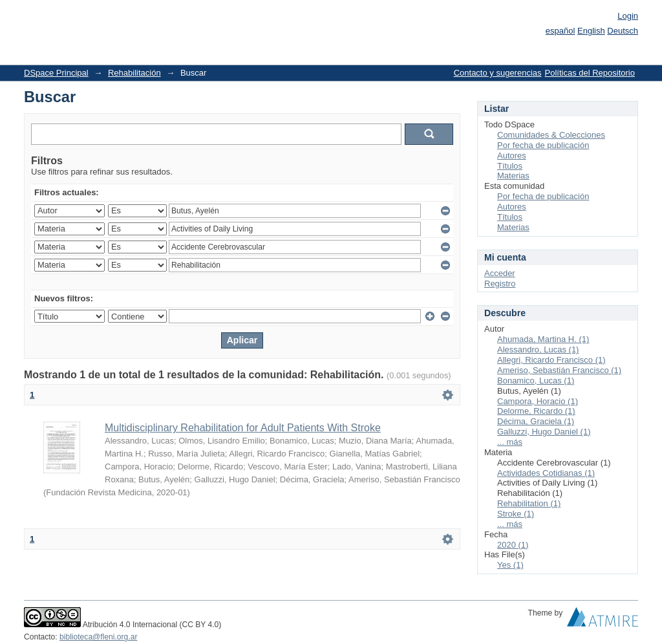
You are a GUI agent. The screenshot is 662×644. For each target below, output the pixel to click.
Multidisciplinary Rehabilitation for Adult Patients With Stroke (243, 428)
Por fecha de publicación (543, 145)
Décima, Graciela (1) (536, 421)
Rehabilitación (134, 73)
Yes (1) (510, 565)
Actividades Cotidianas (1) (546, 473)
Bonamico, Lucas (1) (536, 381)
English (591, 31)
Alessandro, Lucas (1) (538, 349)
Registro (500, 284)
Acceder (500, 273)
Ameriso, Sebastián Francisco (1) (559, 370)
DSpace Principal (56, 73)
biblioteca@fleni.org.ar (98, 637)
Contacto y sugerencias (498, 73)
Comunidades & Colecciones (551, 135)
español (561, 31)
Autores (512, 156)
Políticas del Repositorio (590, 73)
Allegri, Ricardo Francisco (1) (551, 360)
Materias (513, 176)
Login (628, 16)
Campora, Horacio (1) (538, 401)
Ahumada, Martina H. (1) (543, 339)
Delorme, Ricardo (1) (536, 411)
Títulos (510, 166)
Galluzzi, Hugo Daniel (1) (544, 432)
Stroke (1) (516, 514)
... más (510, 442)
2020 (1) (513, 545)
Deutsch (623, 31)
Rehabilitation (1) (529, 503)
